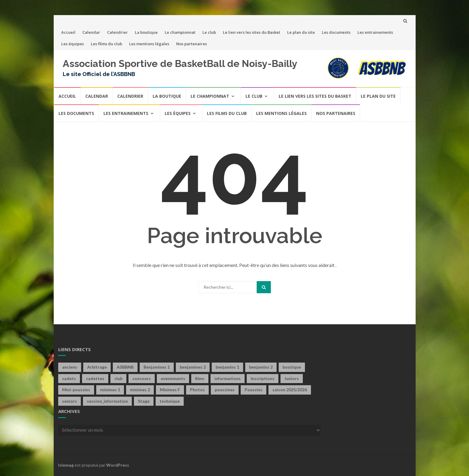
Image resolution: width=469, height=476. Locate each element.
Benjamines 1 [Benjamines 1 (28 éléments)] (157, 367)
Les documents (336, 32)
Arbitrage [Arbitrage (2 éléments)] (97, 367)
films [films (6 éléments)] (200, 378)
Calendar (91, 32)
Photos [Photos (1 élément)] (197, 390)
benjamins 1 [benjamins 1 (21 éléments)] (227, 367)
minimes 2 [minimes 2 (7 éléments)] (140, 390)
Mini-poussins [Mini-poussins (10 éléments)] (76, 390)
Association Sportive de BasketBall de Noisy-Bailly (180, 63)
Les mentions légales (149, 44)
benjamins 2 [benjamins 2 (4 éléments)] (261, 367)
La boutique (146, 32)
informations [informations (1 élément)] (228, 378)
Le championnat (180, 32)
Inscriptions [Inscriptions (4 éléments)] (263, 378)
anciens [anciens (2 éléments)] (70, 367)
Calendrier (117, 32)
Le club (209, 32)
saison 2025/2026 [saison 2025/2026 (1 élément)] (290, 390)
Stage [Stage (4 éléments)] (144, 401)
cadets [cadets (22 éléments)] (69, 378)
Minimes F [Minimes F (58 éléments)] (170, 390)
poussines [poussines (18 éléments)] (225, 390)
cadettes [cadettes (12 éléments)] (95, 378)
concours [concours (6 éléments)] (142, 378)
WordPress (118, 465)
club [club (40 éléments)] (118, 378)
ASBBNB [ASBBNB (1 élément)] (125, 367)
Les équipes (73, 44)
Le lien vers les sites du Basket (252, 32)
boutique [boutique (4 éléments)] (292, 367)
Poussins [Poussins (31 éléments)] (254, 390)
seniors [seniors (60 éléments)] (70, 401)
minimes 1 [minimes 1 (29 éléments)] (110, 390)
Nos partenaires (192, 44)
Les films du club (106, 44)
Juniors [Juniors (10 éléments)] (292, 378)
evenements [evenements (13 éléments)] (173, 378)
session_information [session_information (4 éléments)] (107, 401)
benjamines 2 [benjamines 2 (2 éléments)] (193, 367)
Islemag (66, 465)
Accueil (68, 32)
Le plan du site (301, 32)
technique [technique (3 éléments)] (170, 401)
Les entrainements (375, 32)
